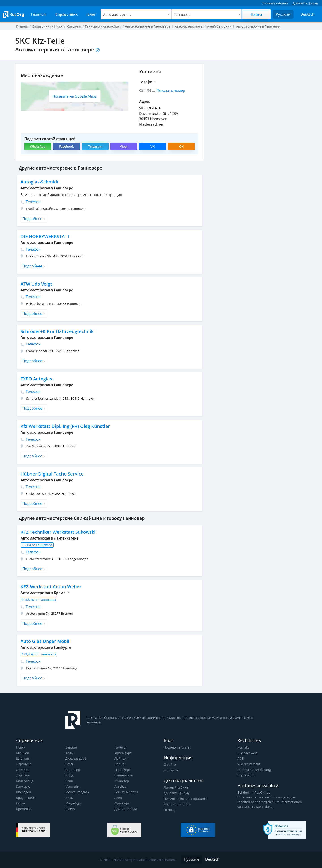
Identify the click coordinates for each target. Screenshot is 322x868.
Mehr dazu (257, 807)
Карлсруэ (23, 786)
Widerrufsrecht (248, 764)
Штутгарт (23, 758)
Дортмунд (24, 764)
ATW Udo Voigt (37, 284)
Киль (69, 798)
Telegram (95, 146)
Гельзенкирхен (126, 792)
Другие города (126, 809)
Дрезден (23, 770)
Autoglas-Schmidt (39, 182)
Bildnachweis (247, 753)
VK (153, 146)
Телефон (31, 202)
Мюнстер (122, 781)
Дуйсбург (23, 775)
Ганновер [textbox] (182, 15)
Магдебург (73, 803)
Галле (20, 803)
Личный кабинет (177, 787)
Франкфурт (123, 753)
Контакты (171, 770)
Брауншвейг (25, 798)
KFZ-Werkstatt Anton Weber (51, 587)
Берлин (71, 747)
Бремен (120, 764)
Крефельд (24, 809)
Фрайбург (122, 803)
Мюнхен (22, 753)
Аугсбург (121, 786)
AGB (241, 758)
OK (181, 146)
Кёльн (70, 753)
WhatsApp (38, 146)
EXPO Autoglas (36, 379)
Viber (124, 146)
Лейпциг (121, 758)
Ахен (118, 798)
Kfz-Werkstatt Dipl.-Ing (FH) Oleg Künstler (65, 426)
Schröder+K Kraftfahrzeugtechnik (56, 331)
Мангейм (72, 786)
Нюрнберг (122, 770)
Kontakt (243, 747)
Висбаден (23, 792)
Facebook (66, 146)
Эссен (70, 764)
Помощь (170, 810)
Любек (70, 809)
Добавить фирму (176, 793)
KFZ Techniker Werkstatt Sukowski (58, 532)
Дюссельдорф (76, 758)
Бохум (70, 775)
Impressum (246, 775)
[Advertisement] (257, 95)
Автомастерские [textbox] (117, 15)
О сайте (169, 765)
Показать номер (171, 90)
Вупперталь (124, 775)
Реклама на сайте (177, 804)
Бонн (69, 781)
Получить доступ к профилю (185, 799)
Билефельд (25, 781)
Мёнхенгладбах (77, 792)
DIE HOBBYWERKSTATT (45, 236)
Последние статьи (177, 747)
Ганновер (73, 770)
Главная (22, 26)
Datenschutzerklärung (254, 770)
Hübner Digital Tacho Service (52, 474)
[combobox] (136, 14)
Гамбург (121, 747)
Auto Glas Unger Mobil (45, 641)
